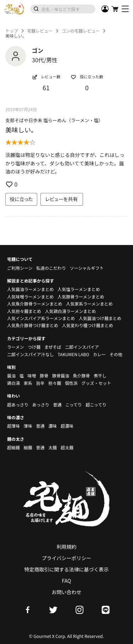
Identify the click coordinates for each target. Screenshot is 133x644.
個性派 (71, 383)
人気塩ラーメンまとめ (79, 289)
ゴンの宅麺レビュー (81, 31)
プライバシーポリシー (67, 558)
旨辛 (40, 383)
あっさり (41, 404)
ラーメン (16, 347)
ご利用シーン (20, 268)
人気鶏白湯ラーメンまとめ (71, 311)
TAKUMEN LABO (73, 354)
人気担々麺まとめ (24, 311)
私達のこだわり (51, 268)
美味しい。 (21, 130)
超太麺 (67, 447)
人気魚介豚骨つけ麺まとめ (33, 325)
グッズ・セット (96, 383)
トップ (12, 31)
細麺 (28, 447)
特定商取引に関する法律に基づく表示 (67, 569)
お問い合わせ (67, 592)
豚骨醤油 (61, 375)
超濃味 (67, 426)
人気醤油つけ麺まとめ (100, 318)
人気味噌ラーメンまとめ (31, 297)
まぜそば (53, 347)
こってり (74, 404)
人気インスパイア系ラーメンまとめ (41, 318)
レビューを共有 (62, 199)
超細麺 (13, 447)
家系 (28, 383)
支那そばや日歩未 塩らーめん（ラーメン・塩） (54, 120)
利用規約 (67, 547)
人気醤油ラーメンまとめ (31, 289)
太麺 (52, 447)
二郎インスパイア (82, 347)
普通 (57, 404)
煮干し (100, 375)
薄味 (28, 426)
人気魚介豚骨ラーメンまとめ (35, 304)
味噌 (32, 375)
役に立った (21, 199)
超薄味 (13, 426)
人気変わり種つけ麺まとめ (88, 325)
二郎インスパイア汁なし (31, 354)
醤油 (11, 375)
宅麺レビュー (40, 31)
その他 (116, 354)
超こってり (96, 404)
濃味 (52, 426)
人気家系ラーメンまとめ (89, 304)
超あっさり (18, 404)
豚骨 (44, 375)
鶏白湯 (13, 383)
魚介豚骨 (82, 375)
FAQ (67, 581)
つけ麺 (34, 347)
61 (46, 87)
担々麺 (55, 383)
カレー (99, 354)
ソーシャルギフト (87, 268)
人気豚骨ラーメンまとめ (81, 297)
